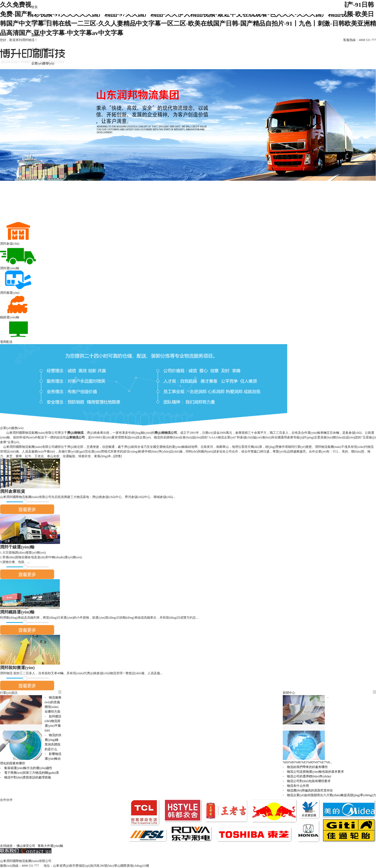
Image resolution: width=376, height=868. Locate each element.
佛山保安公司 (26, 846)
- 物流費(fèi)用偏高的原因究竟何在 (308, 790)
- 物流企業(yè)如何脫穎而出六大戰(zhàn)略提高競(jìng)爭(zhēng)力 (329, 795)
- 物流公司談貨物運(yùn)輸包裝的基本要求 (313, 772)
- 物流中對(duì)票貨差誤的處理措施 (25, 777)
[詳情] (118, 456)
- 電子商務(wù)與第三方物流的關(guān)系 (30, 773)
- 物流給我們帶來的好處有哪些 (305, 767)
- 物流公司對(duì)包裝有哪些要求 (307, 781)
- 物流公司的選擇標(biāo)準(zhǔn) (307, 776)
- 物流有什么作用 (296, 786)
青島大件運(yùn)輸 (50, 846)
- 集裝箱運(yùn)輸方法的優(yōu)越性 (26, 768)
